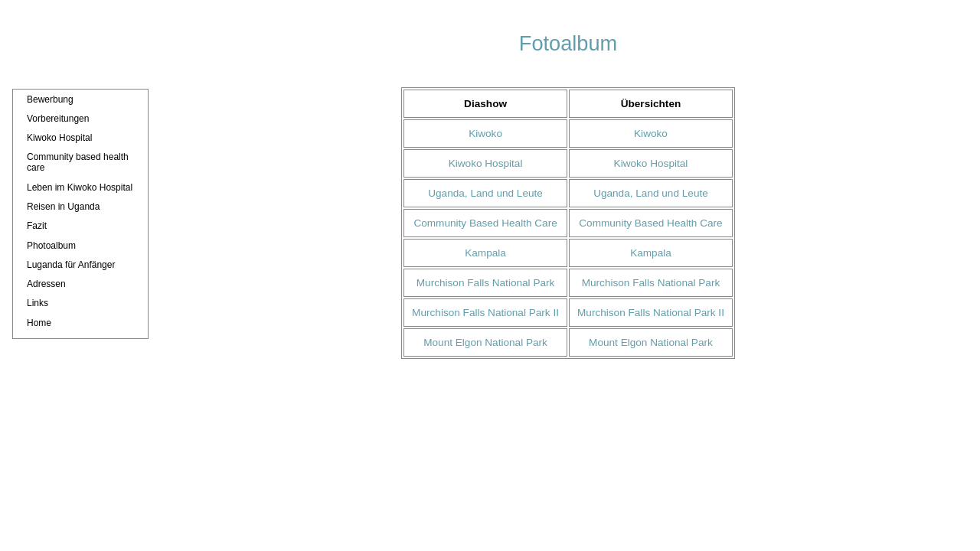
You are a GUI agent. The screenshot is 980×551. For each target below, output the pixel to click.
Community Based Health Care (485, 223)
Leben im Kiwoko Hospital (80, 187)
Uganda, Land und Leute (485, 193)
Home (39, 323)
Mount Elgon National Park (485, 342)
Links (38, 303)
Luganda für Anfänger (71, 265)
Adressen (46, 284)
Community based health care (78, 162)
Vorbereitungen (58, 119)
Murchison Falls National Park (486, 283)
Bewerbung (50, 99)
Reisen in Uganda (63, 207)
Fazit (37, 226)
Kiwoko (485, 134)
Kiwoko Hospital (59, 138)
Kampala (485, 253)
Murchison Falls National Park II (485, 313)
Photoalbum (51, 246)
